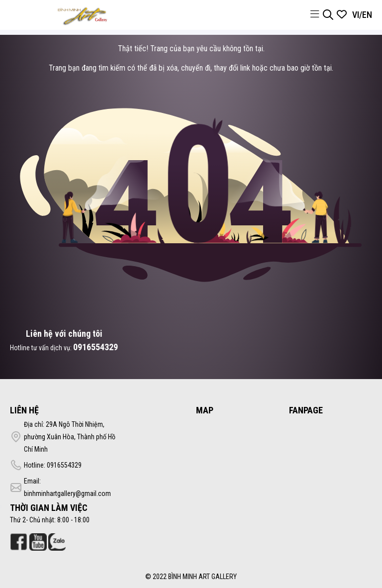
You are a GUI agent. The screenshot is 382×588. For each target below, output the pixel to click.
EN (367, 15)
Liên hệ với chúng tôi (64, 334)
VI (356, 15)
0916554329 (95, 347)
